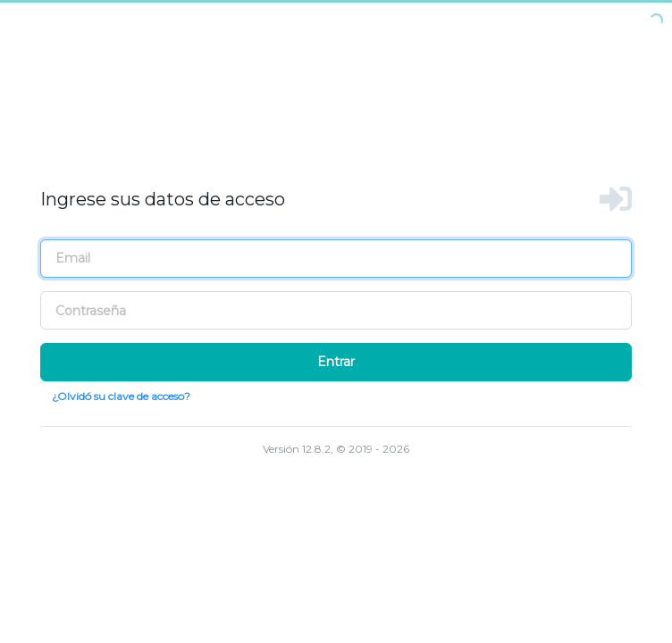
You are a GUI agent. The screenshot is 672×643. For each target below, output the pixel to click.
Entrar (336, 362)
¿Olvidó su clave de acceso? (121, 396)
